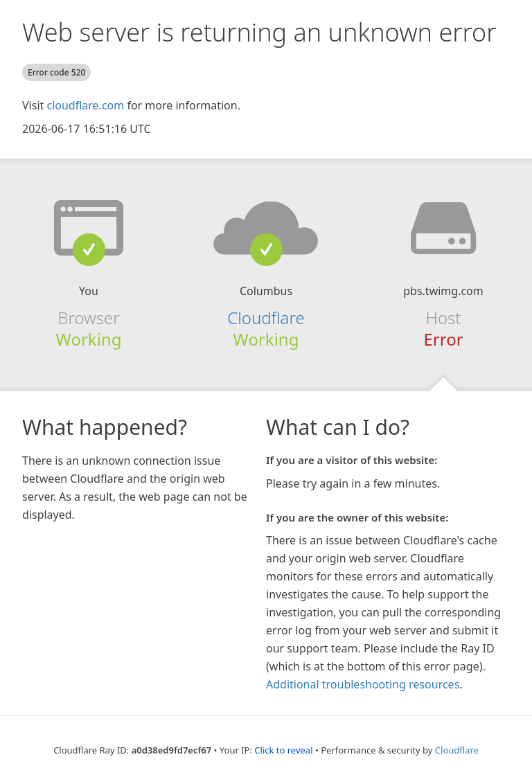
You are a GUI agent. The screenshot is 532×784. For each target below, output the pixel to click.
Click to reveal (283, 750)
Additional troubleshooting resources (363, 684)
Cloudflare (266, 318)
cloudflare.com (85, 105)
